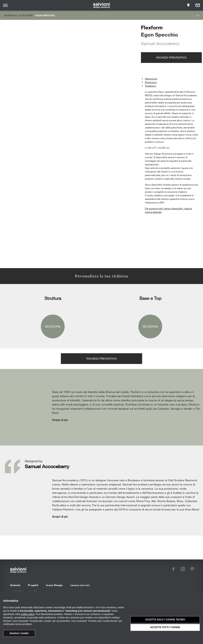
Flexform (26, 15)
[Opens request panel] (198, 5)
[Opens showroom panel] (188, 5)
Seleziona (53, 326)
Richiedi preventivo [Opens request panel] (171, 57)
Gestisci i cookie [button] (19, 633)
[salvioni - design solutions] (102, 5)
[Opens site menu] (5, 5)
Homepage (11, 15)
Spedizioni (151, 86)
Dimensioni (151, 82)
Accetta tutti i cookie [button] (165, 627)
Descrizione (151, 79)
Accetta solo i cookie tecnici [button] (165, 620)
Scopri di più (60, 420)
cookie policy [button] (28, 614)
